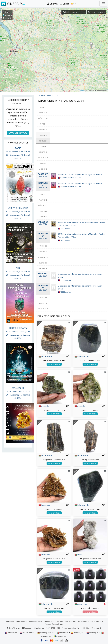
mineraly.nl (93, 633)
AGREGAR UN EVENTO (18, 133)
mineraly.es (77, 633)
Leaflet (83, 91)
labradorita (82, 356)
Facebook (27, 628)
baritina (44, 505)
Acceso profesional (86, 621)
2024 (49, 96)
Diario (42, 96)
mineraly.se (60, 636)
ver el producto (54, 364)
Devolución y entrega (68, 621)
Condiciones (10, 621)
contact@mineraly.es (73, 628)
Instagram (39, 628)
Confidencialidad (36, 621)
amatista (81, 604)
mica (78, 554)
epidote (44, 406)
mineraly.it (63, 633)
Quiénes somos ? (51, 621)
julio (56, 96)
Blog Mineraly (13, 628)
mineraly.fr (11, 633)
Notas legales (22, 621)
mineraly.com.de (46, 633)
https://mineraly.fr (94, 628)
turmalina (45, 356)
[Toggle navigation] (103, 4)
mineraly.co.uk (27, 633)
